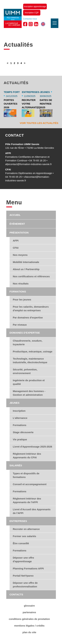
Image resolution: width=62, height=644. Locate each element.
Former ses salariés (25, 536)
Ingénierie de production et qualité (29, 382)
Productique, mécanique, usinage (33, 351)
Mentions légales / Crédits (29, 626)
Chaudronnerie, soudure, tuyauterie (28, 342)
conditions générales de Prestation (29, 619)
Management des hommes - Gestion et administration (29, 393)
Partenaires (29, 612)
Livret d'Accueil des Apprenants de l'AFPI (32, 511)
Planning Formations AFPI (28, 568)
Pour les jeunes (22, 300)
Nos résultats (21, 284)
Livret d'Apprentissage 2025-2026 (33, 447)
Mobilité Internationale (26, 262)
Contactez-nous (30, 19)
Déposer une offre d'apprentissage (23, 559)
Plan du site (29, 632)
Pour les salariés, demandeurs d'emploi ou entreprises (31, 309)
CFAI (16, 248)
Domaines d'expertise (25, 333)
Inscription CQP (32, 13)
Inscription (19, 411)
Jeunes (15, 403)
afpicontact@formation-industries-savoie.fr (29, 164)
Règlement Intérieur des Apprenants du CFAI (27, 456)
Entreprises (18, 521)
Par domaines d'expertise (28, 318)
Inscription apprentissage (35, 6)
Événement (17, 224)
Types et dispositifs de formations (26, 475)
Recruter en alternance (26, 529)
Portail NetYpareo (23, 576)
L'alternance (20, 418)
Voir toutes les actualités (39, 123)
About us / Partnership (26, 269)
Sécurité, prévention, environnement (25, 371)
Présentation (19, 233)
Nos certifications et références (31, 276)
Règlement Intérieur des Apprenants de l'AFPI (27, 500)
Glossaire (29, 606)
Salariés (16, 465)
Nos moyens (20, 255)
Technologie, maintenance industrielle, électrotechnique (30, 360)
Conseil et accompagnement (30, 484)
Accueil (15, 215)
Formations (18, 292)
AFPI (16, 241)
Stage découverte (23, 432)
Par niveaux (20, 325)
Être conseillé (21, 543)
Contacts (16, 594)
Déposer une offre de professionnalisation (25, 585)
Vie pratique (20, 439)
